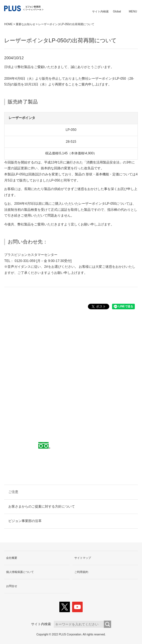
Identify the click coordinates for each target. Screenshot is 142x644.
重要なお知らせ (26, 24)
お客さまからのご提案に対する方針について (42, 507)
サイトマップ (83, 558)
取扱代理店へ (71, 376)
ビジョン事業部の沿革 (25, 521)
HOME (8, 24)
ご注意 (13, 492)
